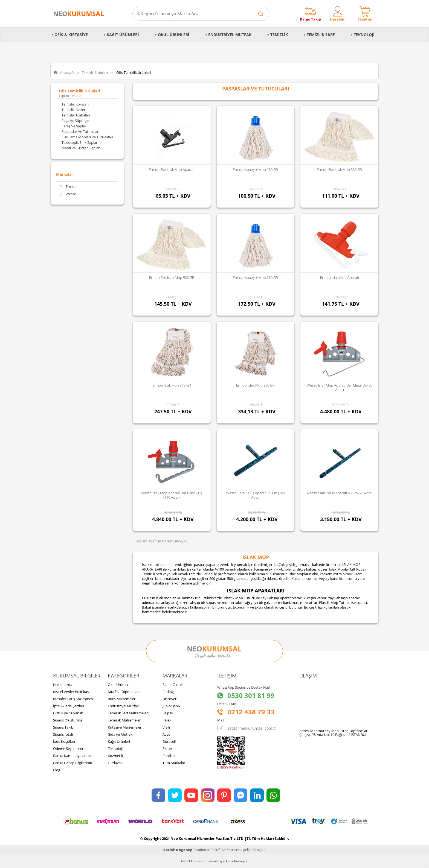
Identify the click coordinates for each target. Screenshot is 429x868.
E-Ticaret (198, 861)
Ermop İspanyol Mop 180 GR (255, 169)
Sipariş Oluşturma (68, 720)
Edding (168, 692)
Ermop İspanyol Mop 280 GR (255, 277)
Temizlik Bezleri (74, 110)
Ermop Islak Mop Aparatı (340, 277)
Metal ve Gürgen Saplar (81, 148)
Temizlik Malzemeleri (125, 720)
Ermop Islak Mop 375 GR (172, 385)
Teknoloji (364, 35)
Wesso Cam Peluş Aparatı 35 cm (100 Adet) (255, 495)
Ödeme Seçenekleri (69, 749)
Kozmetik (115, 756)
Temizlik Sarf (321, 35)
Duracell (169, 741)
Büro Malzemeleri (122, 699)
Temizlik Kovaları (75, 104)
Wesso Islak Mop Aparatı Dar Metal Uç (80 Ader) (340, 387)
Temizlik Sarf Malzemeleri (128, 713)
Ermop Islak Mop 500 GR (255, 385)
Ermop (68, 187)
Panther (169, 756)
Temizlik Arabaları (76, 115)
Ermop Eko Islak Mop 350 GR (339, 169)
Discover (169, 699)
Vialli (166, 727)
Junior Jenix (172, 706)
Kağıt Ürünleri (123, 35)
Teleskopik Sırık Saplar (79, 142)
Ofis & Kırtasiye (71, 35)
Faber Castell (173, 685)
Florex (168, 749)
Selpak (168, 713)
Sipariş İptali (63, 734)
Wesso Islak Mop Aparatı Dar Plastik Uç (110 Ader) (172, 495)
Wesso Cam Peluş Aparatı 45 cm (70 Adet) (340, 493)
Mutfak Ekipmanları (124, 692)
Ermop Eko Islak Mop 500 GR (172, 277)
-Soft (186, 861)
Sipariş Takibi (64, 727)
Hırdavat (115, 763)
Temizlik (279, 35)
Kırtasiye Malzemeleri (125, 727)
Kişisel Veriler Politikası (71, 692)
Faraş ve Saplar (74, 126)
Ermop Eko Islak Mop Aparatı (172, 169)
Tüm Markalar (174, 763)
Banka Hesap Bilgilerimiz (73, 763)
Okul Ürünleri (174, 35)
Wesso (68, 194)
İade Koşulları (64, 741)
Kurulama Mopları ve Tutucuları (87, 137)
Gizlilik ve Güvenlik (68, 713)
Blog (57, 770)
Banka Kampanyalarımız (73, 756)
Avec (166, 734)
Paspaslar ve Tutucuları (80, 131)
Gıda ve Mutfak (120, 734)
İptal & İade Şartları (69, 706)
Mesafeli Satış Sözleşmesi (73, 699)
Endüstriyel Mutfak (230, 35)
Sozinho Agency (178, 850)
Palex (167, 720)
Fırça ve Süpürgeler (77, 121)
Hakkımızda (63, 685)
